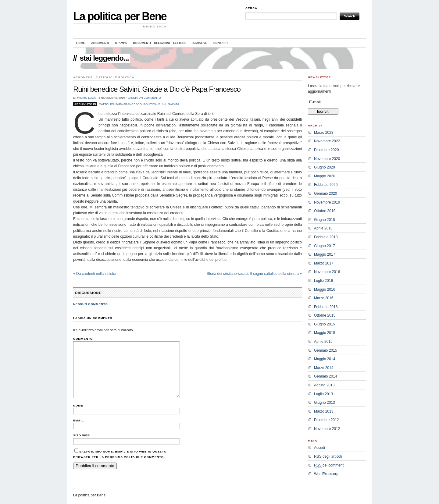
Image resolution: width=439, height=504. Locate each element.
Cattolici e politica (115, 77)
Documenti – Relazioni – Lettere (160, 43)
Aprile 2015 (323, 342)
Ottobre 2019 (325, 211)
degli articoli (328, 457)
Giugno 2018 (325, 220)
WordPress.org (326, 474)
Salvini (173, 104)
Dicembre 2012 (326, 420)
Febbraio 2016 (326, 307)
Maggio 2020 (325, 176)
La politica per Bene (120, 16)
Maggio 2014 (325, 359)
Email (79, 420)
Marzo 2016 (324, 298)
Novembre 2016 (327, 272)
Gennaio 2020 (325, 193)
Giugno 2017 (325, 246)
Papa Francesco (129, 104)
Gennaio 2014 (325, 376)
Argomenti (100, 43)
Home (81, 43)
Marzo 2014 (324, 368)
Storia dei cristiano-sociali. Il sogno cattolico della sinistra (254, 274)
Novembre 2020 (327, 159)
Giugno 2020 (325, 167)
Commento (83, 339)
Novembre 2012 (327, 429)
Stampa (121, 43)
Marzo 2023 (324, 133)
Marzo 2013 (324, 411)
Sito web (82, 435)
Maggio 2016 (325, 289)
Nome (78, 405)
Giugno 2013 (325, 403)
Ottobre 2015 (325, 315)
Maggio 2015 (325, 333)
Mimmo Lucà (86, 98)
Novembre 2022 (327, 141)
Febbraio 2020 (326, 185)
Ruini (162, 104)
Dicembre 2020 (326, 150)
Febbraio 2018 (326, 237)
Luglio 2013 (323, 394)
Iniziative (200, 43)
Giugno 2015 (325, 324)
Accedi (319, 448)
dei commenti (329, 465)
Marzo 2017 (324, 263)
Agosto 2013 (324, 385)
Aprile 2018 (323, 228)
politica (150, 104)
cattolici (106, 104)
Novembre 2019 (327, 202)
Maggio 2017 (325, 254)
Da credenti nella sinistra (95, 274)
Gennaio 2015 (325, 350)
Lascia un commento (144, 98)
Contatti (221, 43)
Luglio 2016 (323, 281)
